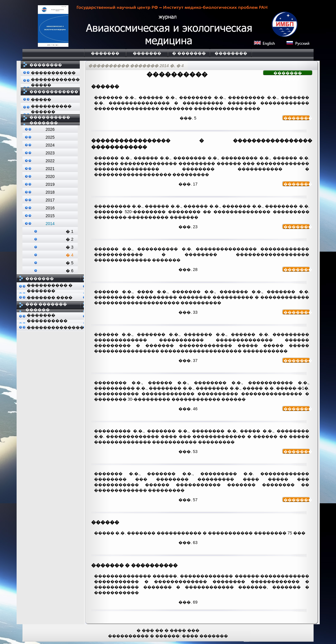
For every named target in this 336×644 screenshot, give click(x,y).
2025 (50, 137)
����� (41, 99)
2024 (50, 145)
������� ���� (50, 297)
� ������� (189, 53)
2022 (50, 161)
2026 (50, 129)
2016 (50, 208)
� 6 (70, 271)
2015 (50, 216)
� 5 (70, 263)
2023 (50, 153)
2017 (50, 200)
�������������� (55, 327)
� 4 (70, 255)
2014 (50, 224)
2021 (50, 169)
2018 (50, 192)
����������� (53, 73)
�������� (231, 53)
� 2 (70, 239)
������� (105, 53)
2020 (50, 176)
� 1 (70, 231)
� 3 (70, 247)
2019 (50, 184)
